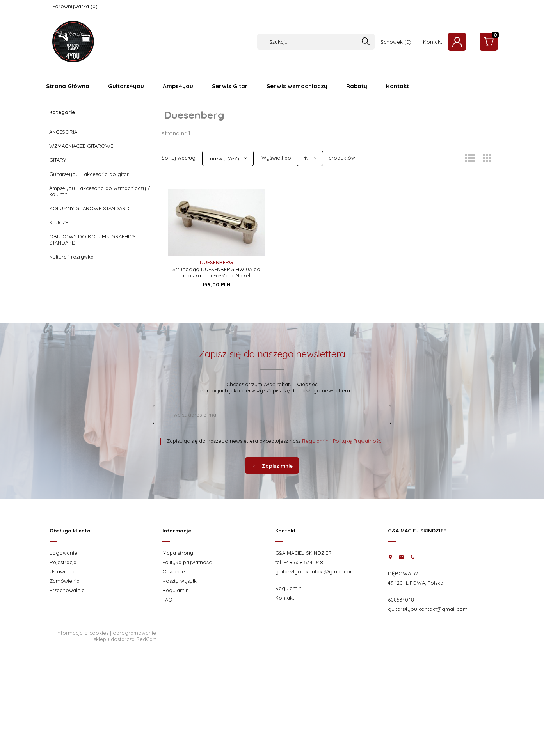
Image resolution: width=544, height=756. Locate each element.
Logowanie (63, 553)
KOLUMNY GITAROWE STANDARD (89, 208)
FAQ (167, 600)
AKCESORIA (63, 132)
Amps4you (178, 86)
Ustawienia (63, 571)
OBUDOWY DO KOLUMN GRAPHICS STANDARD (92, 240)
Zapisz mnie (272, 466)
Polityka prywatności (188, 562)
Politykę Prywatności (358, 441)
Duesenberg (216, 262)
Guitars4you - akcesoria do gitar (89, 174)
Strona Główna (68, 86)
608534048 (401, 600)
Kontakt (433, 42)
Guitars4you (126, 86)
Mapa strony (178, 553)
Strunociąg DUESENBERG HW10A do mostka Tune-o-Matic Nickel (216, 272)
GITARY (58, 160)
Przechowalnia (67, 590)
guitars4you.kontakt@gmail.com (315, 571)
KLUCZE (59, 222)
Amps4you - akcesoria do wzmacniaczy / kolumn (100, 191)
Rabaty (357, 86)
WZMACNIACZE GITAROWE (81, 146)
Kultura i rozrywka (71, 257)
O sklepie (174, 571)
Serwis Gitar (230, 86)
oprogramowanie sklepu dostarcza (125, 636)
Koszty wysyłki (180, 581)
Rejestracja (63, 562)
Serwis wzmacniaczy (297, 86)
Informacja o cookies (82, 633)
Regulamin (315, 441)
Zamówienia (65, 581)
